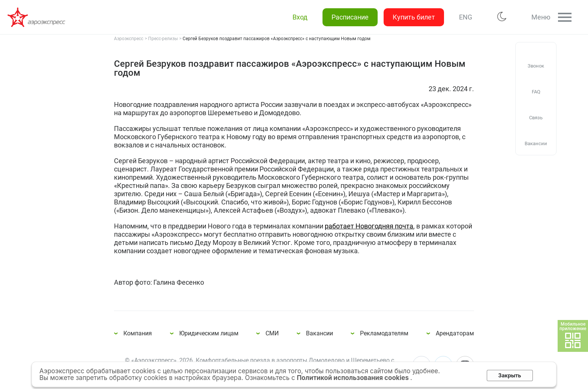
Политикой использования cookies (353, 378)
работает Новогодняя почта (369, 226)
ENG (466, 17)
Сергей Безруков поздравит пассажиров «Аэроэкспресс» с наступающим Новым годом (37, 17)
